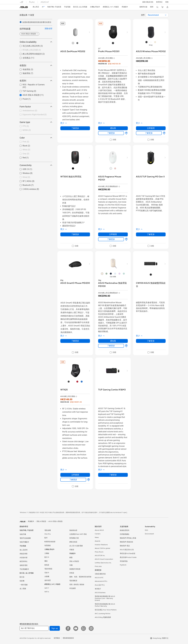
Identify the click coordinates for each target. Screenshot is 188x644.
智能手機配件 (24, 542)
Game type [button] (36, 122)
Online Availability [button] (36, 42)
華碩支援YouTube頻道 (128, 554)
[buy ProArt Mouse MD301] (109, 51)
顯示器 (22, 577)
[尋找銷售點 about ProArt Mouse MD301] (126, 133)
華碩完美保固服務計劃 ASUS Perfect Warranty (105, 605)
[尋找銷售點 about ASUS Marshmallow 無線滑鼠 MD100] (126, 346)
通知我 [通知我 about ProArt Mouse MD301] (113, 128)
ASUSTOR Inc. (100, 556)
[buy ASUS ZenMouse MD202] (73, 51)
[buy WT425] (64, 390)
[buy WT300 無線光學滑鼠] (71, 177)
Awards (97, 541)
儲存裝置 (48, 580)
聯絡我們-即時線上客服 (128, 538)
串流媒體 (73, 588)
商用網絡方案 (74, 538)
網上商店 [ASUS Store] (36, 7)
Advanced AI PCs (101, 581)
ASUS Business (100, 593)
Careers (98, 534)
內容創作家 (24, 558)
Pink (26, 142)
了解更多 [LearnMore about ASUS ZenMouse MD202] (75, 128)
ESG (146, 530)
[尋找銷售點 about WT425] (88, 480)
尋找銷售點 (124, 561)
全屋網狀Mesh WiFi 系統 (78, 534)
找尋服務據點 (125, 534)
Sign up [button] (55, 628)
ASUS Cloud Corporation (104, 559)
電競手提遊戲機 (25, 538)
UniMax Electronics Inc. (103, 563)
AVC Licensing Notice (102, 614)
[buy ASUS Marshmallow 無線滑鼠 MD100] (113, 285)
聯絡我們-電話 (125, 546)
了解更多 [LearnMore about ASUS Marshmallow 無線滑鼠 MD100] (111, 346)
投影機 (22, 581)
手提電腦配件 (24, 569)
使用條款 (57, 638)
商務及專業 (24, 554)
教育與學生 (24, 561)
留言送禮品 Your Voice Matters (106, 610)
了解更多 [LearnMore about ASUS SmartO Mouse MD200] (75, 341)
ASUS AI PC (99, 578)
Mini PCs (48, 534)
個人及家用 (24, 550)
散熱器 (47, 565)
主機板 (47, 553)
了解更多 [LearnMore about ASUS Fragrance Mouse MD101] (111, 239)
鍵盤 (71, 557)
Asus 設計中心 (100, 585)
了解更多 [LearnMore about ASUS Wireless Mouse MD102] (149, 133)
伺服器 (72, 550)
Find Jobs (98, 566)
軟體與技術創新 (50, 542)
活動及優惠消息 (100, 574)
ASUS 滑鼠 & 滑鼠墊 (55, 521)
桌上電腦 (23, 589)
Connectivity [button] (36, 165)
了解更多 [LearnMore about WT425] (73, 480)
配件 (46, 538)
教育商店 (159, 2)
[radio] (73, 43)
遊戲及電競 (24, 565)
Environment (149, 534)
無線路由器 (73, 530)
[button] (148, 2)
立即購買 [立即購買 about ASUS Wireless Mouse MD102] (151, 128)
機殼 (46, 561)
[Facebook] (68, 628)
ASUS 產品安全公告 (127, 550)
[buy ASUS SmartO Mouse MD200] (75, 283)
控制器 (72, 573)
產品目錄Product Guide (128, 557)
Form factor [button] (36, 107)
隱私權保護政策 (68, 638)
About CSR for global (102, 548)
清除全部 (48, 29)
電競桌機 (48, 530)
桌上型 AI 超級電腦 (76, 546)
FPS (26, 126)
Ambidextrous (30, 111)
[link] (24, 7)
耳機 (71, 565)
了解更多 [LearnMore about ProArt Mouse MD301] (111, 133)
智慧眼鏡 (48, 546)
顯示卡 (47, 557)
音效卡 (47, 573)
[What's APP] (83, 628)
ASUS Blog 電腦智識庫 (103, 617)
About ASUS (99, 530)
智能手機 (23, 534)
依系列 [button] (36, 81)
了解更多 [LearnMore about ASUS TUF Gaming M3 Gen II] (151, 234)
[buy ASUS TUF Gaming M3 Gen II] (150, 177)
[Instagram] (91, 628)
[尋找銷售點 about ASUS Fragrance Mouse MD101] (126, 239)
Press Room (99, 552)
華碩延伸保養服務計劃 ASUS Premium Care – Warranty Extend (105, 598)
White (26, 150)
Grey (26, 154)
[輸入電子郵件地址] (34, 628)
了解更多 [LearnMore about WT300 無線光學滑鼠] (75, 234)
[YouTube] (76, 628)
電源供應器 (48, 569)
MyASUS (123, 565)
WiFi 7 (47, 588)
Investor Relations (101, 545)
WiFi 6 (47, 592)
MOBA (27, 130)
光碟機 (47, 577)
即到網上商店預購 (32, 50)
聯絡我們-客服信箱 (126, 542)
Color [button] (36, 138)
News (97, 537)
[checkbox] (35, 50)
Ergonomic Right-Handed (35, 115)
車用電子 (98, 589)
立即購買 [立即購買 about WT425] (75, 475)
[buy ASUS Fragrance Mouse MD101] (113, 178)
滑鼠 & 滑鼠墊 (74, 561)
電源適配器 (73, 581)
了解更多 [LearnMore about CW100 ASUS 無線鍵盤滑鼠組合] (151, 341)
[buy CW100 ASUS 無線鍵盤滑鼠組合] (151, 285)
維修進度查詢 (125, 530)
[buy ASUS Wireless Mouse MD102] (151, 51)
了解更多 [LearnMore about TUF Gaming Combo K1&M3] (113, 475)
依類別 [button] (36, 65)
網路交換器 (73, 542)
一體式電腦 (24, 585)
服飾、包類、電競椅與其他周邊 (80, 577)
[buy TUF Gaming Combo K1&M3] (112, 390)
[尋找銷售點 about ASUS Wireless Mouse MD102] (164, 133)
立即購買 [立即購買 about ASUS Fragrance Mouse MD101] (113, 234)
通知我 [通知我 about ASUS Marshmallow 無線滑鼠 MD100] (113, 341)
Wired (26, 177)
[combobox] (157, 15)
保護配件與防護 (75, 569)
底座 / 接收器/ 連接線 (77, 585)
